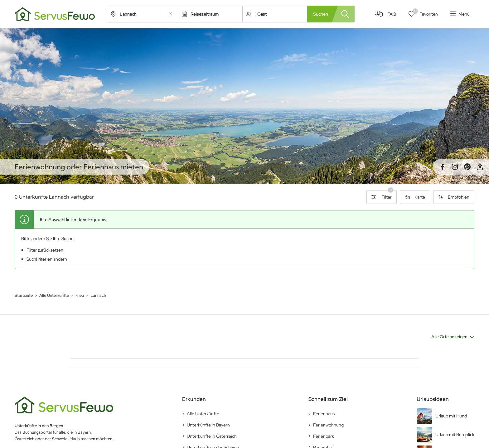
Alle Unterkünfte (203, 414)
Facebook (442, 167)
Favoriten (425, 13)
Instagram (455, 167)
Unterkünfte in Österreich (212, 436)
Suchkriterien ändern (47, 259)
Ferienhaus (324, 414)
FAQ (392, 14)
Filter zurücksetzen (45, 250)
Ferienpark (324, 436)
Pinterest (467, 167)
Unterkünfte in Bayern (208, 425)
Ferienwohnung (328, 425)
